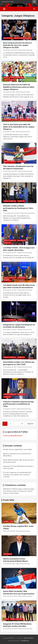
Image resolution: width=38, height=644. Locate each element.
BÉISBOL (6, 522)
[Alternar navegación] (4, 9)
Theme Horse (28, 638)
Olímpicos (21, 201)
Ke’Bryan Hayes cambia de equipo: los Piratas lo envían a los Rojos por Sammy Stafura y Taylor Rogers (19, 491)
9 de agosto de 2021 (10, 409)
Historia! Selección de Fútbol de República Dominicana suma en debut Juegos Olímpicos (19, 87)
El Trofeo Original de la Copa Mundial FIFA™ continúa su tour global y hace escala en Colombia (17, 475)
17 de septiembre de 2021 (11, 213)
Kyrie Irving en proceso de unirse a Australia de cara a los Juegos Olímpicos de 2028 (17, 45)
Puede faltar (9, 500)
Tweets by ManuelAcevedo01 (13, 436)
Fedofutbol (8, 120)
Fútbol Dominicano (17, 77)
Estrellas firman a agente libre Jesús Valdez (18, 449)
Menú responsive (34, 2)
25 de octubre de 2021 (10, 171)
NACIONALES (22, 162)
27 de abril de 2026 (9, 564)
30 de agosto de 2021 (10, 253)
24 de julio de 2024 (9, 132)
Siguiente (30, 424)
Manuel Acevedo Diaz (25, 50)
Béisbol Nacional (17, 619)
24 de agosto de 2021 (10, 330)
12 (22, 424)
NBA (29, 38)
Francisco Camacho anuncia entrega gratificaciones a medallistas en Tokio (18, 404)
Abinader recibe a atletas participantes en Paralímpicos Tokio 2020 (18, 208)
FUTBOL (6, 77)
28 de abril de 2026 (9, 531)
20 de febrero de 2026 (10, 629)
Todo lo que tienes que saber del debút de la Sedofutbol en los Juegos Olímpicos (19, 127)
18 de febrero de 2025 (10, 50)
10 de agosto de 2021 (10, 367)
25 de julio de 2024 (9, 92)
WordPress (25, 641)
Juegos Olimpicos (20, 38)
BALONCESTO (8, 38)
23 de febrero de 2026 (10, 596)
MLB (12, 522)
